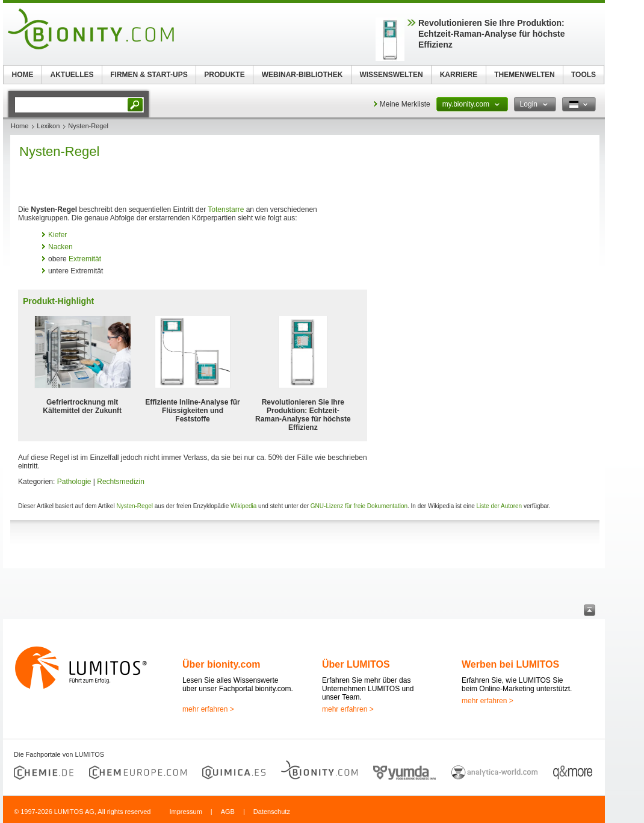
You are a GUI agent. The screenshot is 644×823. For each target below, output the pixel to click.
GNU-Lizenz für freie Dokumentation (359, 506)
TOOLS (584, 75)
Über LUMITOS (356, 664)
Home (20, 126)
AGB (228, 812)
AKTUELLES (72, 75)
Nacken (60, 247)
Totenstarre (226, 210)
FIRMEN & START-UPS (149, 75)
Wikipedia (243, 506)
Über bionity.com (221, 664)
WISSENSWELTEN (391, 75)
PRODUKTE (224, 75)
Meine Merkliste (405, 104)
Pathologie (74, 482)
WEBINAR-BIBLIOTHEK (302, 75)
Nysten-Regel (135, 506)
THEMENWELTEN (524, 75)
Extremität (85, 259)
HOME (23, 75)
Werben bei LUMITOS (510, 664)
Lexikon (48, 126)
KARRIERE (459, 75)
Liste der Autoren (500, 506)
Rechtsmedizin (121, 482)
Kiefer (57, 235)
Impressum (185, 812)
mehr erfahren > (208, 709)
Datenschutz (272, 812)
